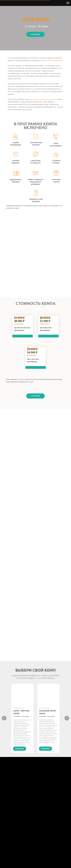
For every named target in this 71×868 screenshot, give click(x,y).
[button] (35, 34)
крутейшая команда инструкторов (43, 99)
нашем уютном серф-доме (52, 60)
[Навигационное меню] (68, 3)
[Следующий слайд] (67, 718)
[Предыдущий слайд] (4, 718)
